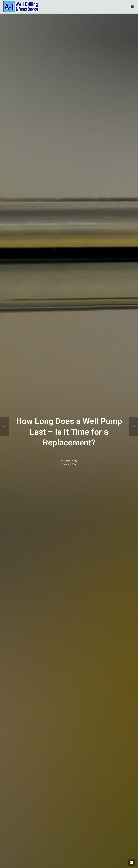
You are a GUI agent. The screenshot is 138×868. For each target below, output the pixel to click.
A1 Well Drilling (70, 461)
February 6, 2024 (69, 464)
